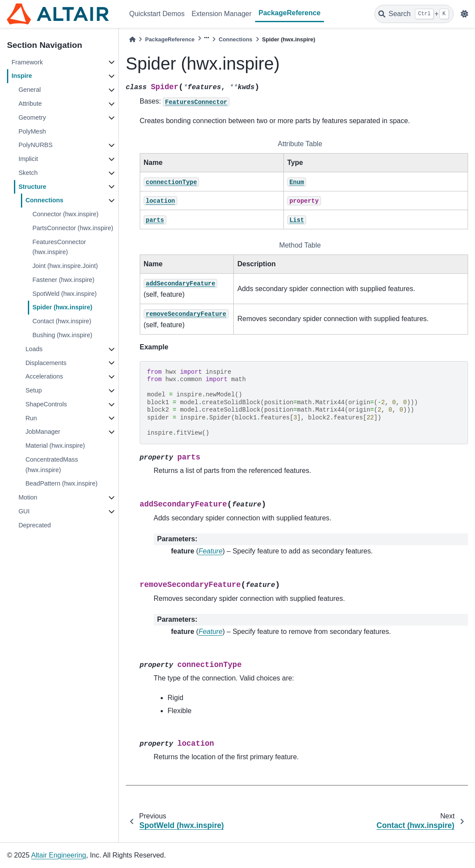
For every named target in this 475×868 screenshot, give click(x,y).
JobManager (43, 432)
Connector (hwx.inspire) (65, 214)
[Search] (414, 14)
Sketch (28, 173)
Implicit (28, 159)
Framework (27, 62)
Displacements (46, 363)
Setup (34, 390)
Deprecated (34, 525)
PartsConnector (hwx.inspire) (73, 228)
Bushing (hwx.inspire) (62, 335)
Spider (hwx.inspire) (62, 307)
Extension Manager (222, 14)
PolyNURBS (35, 145)
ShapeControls (46, 404)
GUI (24, 511)
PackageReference (290, 13)
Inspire (22, 76)
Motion (28, 497)
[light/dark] (465, 14)
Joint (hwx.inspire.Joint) (65, 266)
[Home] (132, 39)
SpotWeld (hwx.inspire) (64, 294)
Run (31, 418)
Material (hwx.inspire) (55, 446)
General (29, 90)
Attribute (30, 104)
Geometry (32, 117)
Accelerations (44, 376)
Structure (32, 187)
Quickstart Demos (157, 14)
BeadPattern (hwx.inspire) (61, 483)
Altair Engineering (58, 855)
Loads (34, 349)
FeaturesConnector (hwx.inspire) (59, 247)
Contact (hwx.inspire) (62, 321)
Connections (44, 200)
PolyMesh (32, 131)
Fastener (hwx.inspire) (63, 280)
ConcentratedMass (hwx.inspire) (52, 465)
